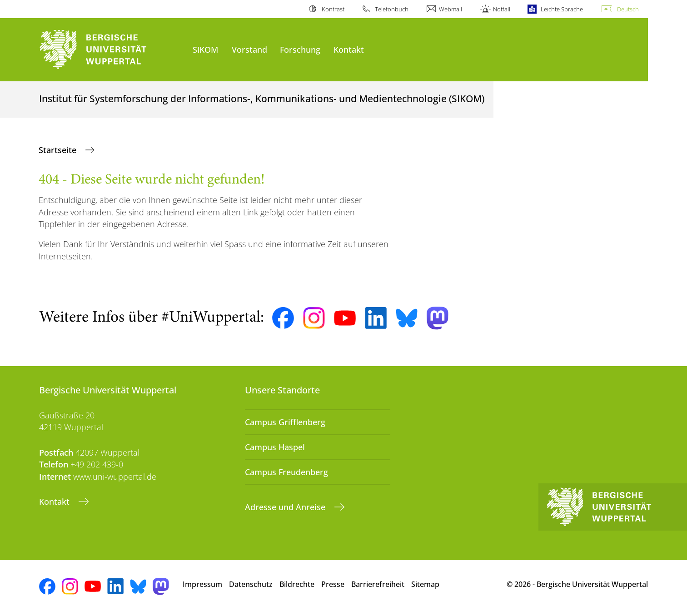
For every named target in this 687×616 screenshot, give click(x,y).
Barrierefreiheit (378, 584)
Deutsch (628, 9)
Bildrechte (297, 584)
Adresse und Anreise (286, 507)
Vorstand (249, 49)
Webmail (451, 9)
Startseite (59, 150)
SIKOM (205, 49)
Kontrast (333, 9)
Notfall (502, 9)
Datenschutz (251, 584)
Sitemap (425, 584)
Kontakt (349, 49)
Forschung (300, 49)
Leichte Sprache (562, 9)
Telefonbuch (392, 9)
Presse (333, 584)
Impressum (202, 584)
